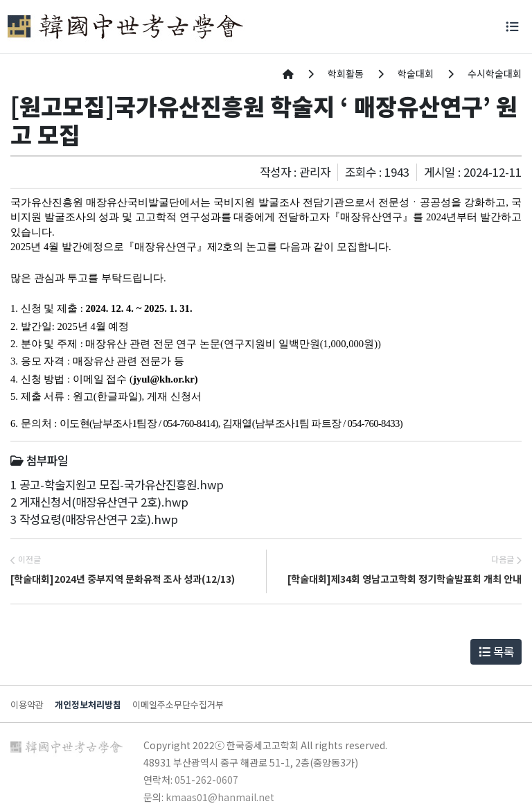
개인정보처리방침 (88, 704)
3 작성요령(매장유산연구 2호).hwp (94, 519)
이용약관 (27, 704)
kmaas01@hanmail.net (220, 797)
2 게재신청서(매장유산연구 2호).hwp (99, 502)
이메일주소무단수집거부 (178, 704)
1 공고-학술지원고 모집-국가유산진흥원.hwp (117, 484)
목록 (496, 651)
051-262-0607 (206, 780)
